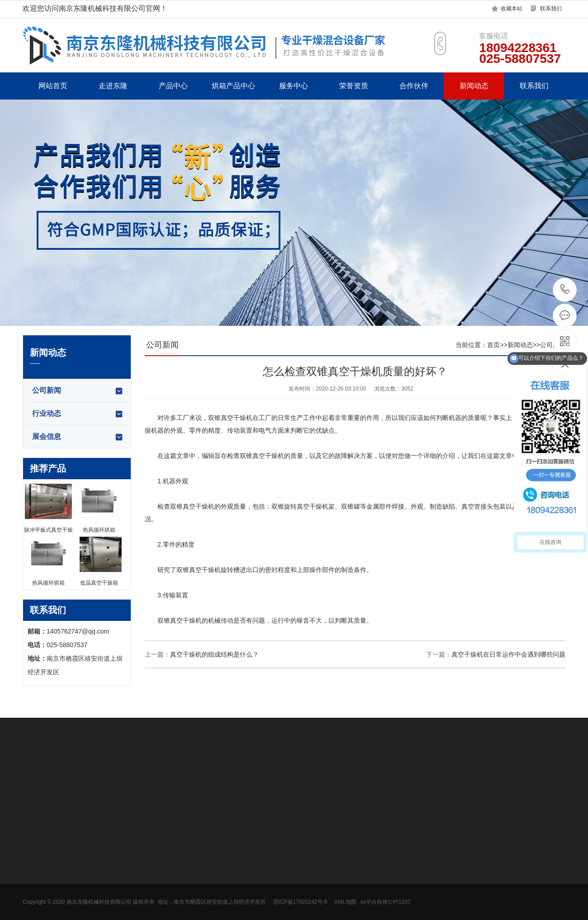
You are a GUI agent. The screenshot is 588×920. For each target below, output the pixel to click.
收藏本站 (512, 9)
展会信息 (78, 437)
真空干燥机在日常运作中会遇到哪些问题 (508, 654)
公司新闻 (78, 391)
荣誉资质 (354, 86)
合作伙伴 (414, 86)
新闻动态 (474, 86)
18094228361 (565, 289)
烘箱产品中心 (233, 86)
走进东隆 (113, 86)
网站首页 (53, 86)
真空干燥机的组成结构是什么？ (214, 654)
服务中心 (294, 86)
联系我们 (551, 9)
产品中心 (173, 86)
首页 (493, 345)
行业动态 (78, 414)
